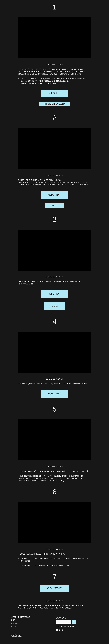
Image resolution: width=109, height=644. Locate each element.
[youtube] (59, 630)
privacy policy (14, 623)
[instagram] (57, 630)
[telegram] (62, 630)
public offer (14, 626)
